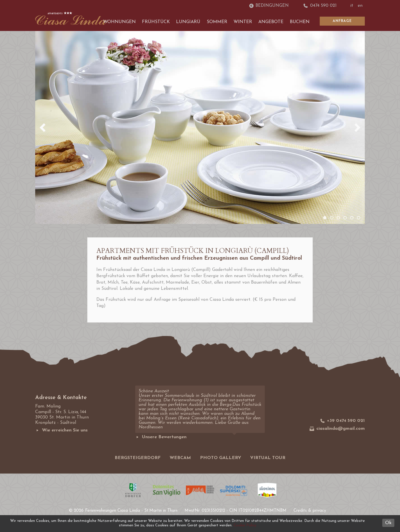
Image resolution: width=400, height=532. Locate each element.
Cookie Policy (245, 525)
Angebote (271, 22)
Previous (43, 128)
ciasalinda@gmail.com (337, 429)
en (360, 6)
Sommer (217, 22)
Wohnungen (119, 22)
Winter (243, 22)
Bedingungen (269, 6)
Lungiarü (188, 22)
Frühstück (156, 22)
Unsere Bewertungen (161, 437)
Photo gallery (221, 458)
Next (357, 128)
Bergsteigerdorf (138, 458)
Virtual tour (268, 458)
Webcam (180, 458)
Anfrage (342, 21)
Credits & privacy (310, 511)
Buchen (300, 22)
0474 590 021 (320, 6)
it (352, 6)
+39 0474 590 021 (343, 421)
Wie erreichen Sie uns (61, 430)
